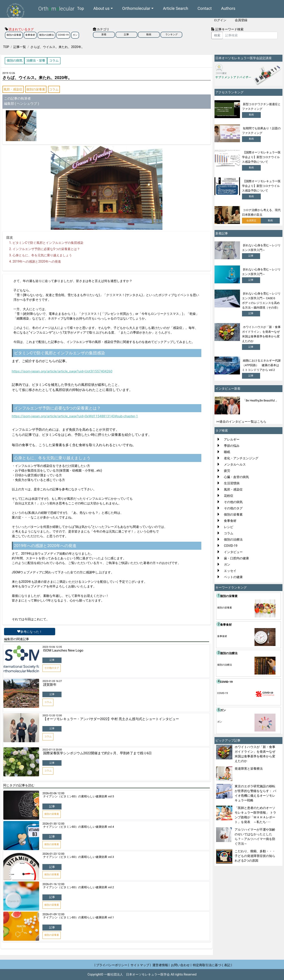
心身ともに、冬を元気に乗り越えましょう (42, 255)
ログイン (220, 20)
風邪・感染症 (13, 89)
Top (81, 8)
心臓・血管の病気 (236, 477)
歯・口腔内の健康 (236, 558)
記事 (126, 34)
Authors (228, 8)
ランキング (171, 34)
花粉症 (229, 496)
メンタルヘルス (235, 464)
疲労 (227, 471)
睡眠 (227, 452)
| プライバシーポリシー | (112, 965)
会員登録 (241, 20)
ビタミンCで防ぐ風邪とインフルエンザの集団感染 (48, 243)
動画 (149, 34)
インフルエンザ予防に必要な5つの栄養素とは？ (46, 249)
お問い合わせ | (181, 965)
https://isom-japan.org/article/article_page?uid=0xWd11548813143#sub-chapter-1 (75, 416)
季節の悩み (232, 446)
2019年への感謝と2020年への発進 (37, 261)
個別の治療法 (46, 35)
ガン (75, 35)
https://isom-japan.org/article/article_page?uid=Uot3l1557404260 (62, 371)
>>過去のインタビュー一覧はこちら (241, 422)
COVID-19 (63, 35)
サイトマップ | (141, 965)
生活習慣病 (232, 483)
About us (101, 8)
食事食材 (30, 35)
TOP (6, 47)
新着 (104, 34)
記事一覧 (20, 47)
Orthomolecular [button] (136, 8)
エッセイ (230, 571)
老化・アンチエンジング (241, 458)
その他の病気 (233, 502)
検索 (217, 35)
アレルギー (232, 439)
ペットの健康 (233, 577)
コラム (54, 89)
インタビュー (233, 552)
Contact (205, 8)
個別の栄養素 (14, 35)
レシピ (229, 527)
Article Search (176, 8)
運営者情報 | (161, 965)
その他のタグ (233, 508)
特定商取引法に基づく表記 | (212, 965)
